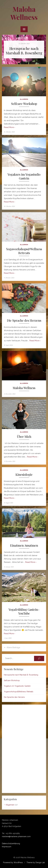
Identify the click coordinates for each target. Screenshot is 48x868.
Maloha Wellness (24, 13)
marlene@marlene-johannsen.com (16, 836)
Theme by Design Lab (36, 862)
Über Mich (24, 437)
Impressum (7, 847)
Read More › (9, 127)
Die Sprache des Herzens (24, 320)
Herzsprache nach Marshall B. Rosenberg (24, 51)
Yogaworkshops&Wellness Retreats (24, 251)
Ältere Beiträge (13, 648)
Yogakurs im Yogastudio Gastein (24, 176)
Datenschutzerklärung (11, 844)
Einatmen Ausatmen (24, 545)
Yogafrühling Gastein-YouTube (24, 611)
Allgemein (24, 99)
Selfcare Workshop (24, 104)
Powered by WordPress (13, 862)
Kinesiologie (24, 475)
